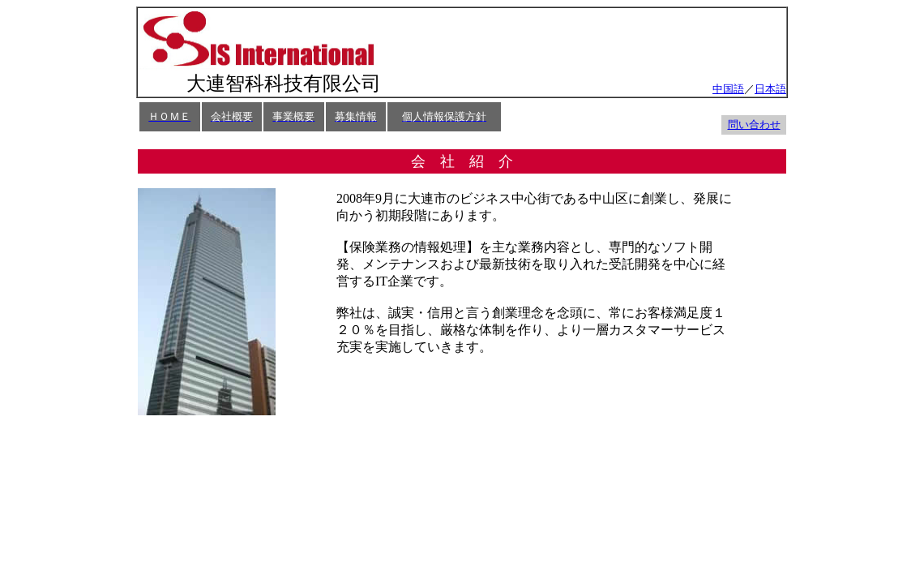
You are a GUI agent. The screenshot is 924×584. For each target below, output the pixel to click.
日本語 (770, 89)
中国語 (728, 89)
